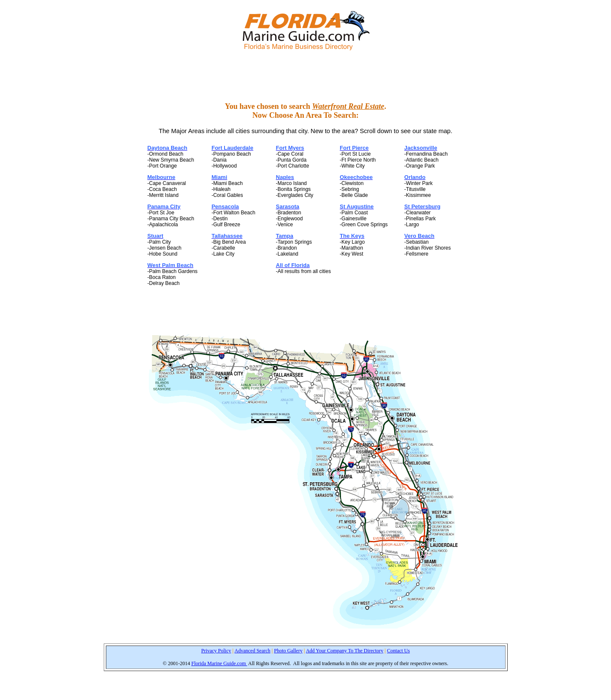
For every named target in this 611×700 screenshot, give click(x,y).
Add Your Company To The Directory (344, 651)
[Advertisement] (306, 76)
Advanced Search (253, 651)
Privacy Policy (216, 651)
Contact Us (398, 651)
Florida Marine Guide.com (219, 663)
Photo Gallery (288, 651)
